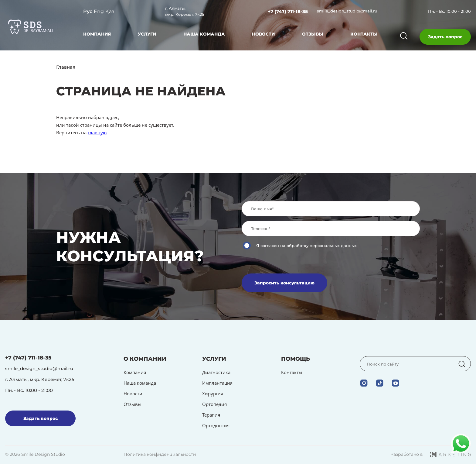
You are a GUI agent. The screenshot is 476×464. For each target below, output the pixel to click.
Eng (99, 11)
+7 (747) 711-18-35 (288, 11)
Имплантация (217, 383)
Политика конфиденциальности (160, 454)
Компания (97, 34)
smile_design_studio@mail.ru (347, 11)
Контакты (364, 34)
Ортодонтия (216, 425)
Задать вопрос (445, 37)
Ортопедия (214, 404)
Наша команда (204, 34)
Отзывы (313, 34)
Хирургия (213, 394)
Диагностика (216, 372)
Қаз (110, 11)
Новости (263, 34)
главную (97, 132)
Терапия (211, 415)
